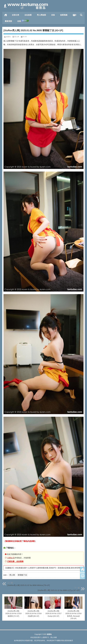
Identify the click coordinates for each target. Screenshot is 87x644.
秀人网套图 (41, 15)
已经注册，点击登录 (15, 561)
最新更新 (8, 21)
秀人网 (17, 37)
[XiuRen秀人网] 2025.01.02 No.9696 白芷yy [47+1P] (59, 590)
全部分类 (15, 15)
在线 (23, 21)
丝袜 (53, 15)
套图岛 (8, 37)
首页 (6, 15)
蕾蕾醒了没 (22, 575)
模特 (74, 15)
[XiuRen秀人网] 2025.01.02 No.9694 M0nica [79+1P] (29, 585)
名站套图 (28, 15)
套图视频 (64, 15)
